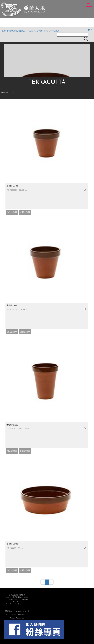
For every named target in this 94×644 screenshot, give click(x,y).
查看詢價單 (25, 212)
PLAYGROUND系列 (35, 31)
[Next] (51, 582)
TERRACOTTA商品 (52, 31)
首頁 (4, 31)
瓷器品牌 (22, 31)
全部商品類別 (12, 31)
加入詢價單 (12, 212)
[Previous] (43, 582)
